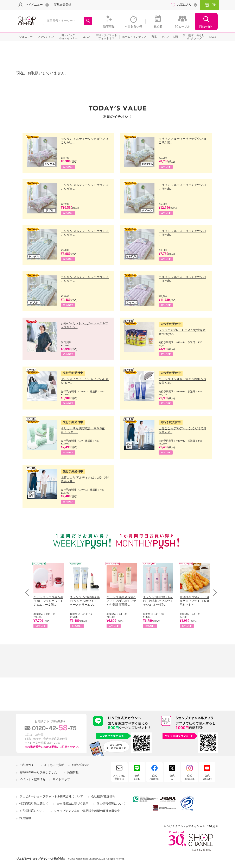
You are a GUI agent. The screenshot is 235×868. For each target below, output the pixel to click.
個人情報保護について (111, 804)
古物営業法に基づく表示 (72, 804)
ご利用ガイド (28, 765)
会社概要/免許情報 (103, 796)
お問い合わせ (80, 765)
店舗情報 (73, 772)
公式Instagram (190, 777)
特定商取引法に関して (34, 804)
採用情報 (25, 818)
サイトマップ (61, 779)
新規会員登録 (63, 5)
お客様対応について (32, 811)
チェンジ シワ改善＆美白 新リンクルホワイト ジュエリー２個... (48, 601)
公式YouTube (207, 777)
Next (214, 592)
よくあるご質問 (54, 765)
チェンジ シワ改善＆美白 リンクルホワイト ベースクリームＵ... (85, 601)
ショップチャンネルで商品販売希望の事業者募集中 (87, 811)
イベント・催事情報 (32, 779)
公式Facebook (154, 777)
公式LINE (137, 777)
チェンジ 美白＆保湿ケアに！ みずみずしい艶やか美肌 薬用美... (121, 601)
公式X (172, 777)
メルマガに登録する (119, 777)
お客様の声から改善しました (38, 772)
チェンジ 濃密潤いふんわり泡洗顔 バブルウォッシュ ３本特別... (158, 601)
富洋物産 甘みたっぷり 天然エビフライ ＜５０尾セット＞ (195, 601)
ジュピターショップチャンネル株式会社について (51, 796)
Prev (29, 592)
